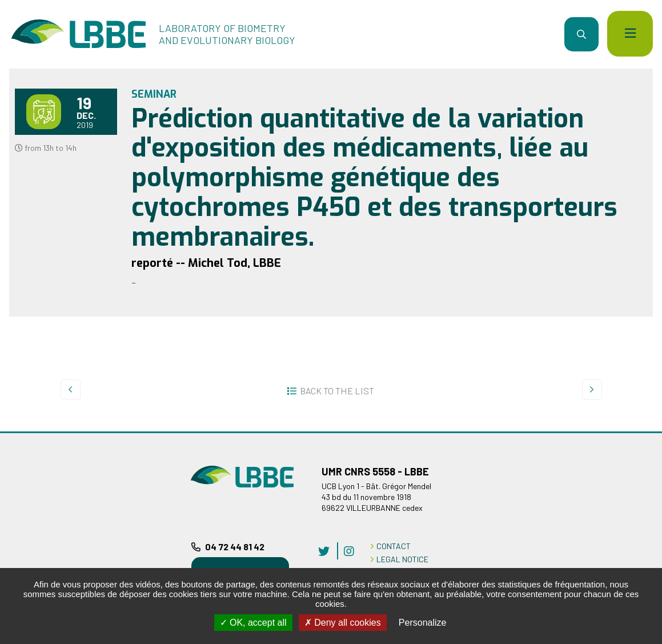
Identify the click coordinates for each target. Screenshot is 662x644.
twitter (324, 551)
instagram (349, 551)
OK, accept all (253, 623)
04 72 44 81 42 (235, 547)
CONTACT (394, 546)
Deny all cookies (343, 623)
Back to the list (337, 391)
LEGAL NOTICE (402, 559)
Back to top (636, 431)
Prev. (71, 390)
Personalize (423, 623)
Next (592, 390)
